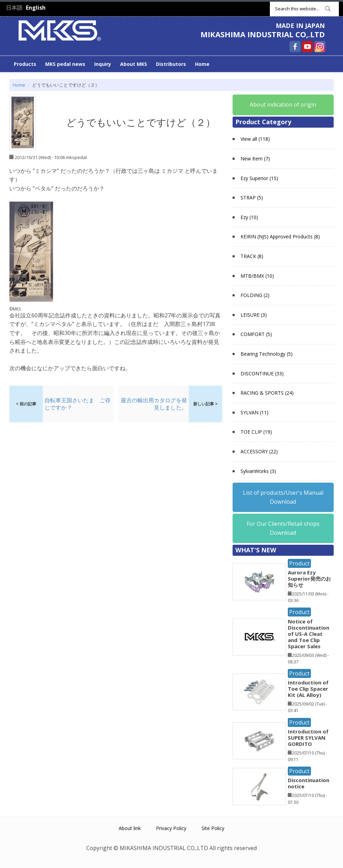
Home (202, 64)
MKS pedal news (65, 64)
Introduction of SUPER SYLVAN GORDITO (308, 738)
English (36, 8)
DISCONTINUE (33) (262, 373)
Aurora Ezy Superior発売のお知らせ (309, 579)
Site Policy (213, 828)
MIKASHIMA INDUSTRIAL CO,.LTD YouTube (307, 47)
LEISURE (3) (254, 315)
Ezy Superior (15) (259, 178)
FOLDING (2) (255, 295)
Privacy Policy (171, 828)
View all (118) (255, 139)
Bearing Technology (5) (267, 354)
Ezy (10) (249, 217)
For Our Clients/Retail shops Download (283, 528)
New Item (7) (255, 159)
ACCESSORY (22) (259, 451)
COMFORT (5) (256, 334)
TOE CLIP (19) (256, 432)
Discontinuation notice (308, 783)
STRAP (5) (252, 198)
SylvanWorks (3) (258, 471)
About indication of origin (283, 105)
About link (130, 828)
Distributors (171, 64)
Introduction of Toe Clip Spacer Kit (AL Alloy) (308, 689)
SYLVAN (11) (254, 412)
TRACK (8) (252, 256)
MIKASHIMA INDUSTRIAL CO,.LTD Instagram (320, 47)
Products (25, 64)
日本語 (14, 8)
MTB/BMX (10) (257, 276)
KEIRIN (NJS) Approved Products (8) (280, 236)
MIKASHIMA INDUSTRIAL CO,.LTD (263, 34)
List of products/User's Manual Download (283, 497)
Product (299, 563)
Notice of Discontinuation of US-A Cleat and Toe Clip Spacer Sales (308, 634)
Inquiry (103, 64)
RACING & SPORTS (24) (267, 393)
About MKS (134, 64)
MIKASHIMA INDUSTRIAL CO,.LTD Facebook (295, 47)
